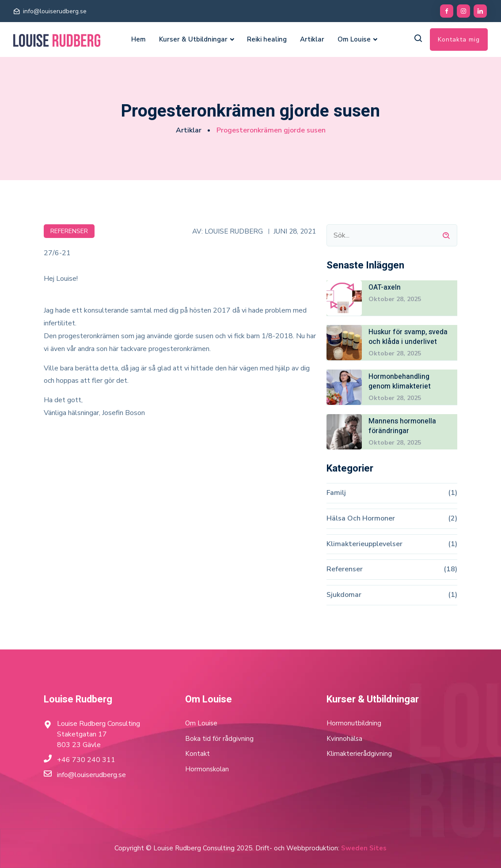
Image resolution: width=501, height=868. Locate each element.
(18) (450, 570)
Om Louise (354, 39)
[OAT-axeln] (344, 298)
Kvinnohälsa (344, 739)
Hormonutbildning (354, 723)
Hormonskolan (207, 769)
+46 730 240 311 (86, 760)
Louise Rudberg (234, 231)
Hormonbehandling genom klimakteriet (400, 381)
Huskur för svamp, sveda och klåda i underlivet (408, 337)
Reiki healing (267, 39)
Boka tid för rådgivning (219, 739)
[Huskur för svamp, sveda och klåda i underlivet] (344, 342)
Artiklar (312, 39)
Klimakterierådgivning (359, 754)
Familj (336, 493)
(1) (453, 493)
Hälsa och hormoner (361, 518)
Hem (139, 39)
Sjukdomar (344, 595)
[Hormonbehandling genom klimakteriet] (344, 387)
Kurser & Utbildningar (193, 39)
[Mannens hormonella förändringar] (344, 431)
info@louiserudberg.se (55, 11)
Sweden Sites (364, 848)
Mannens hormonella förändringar (402, 426)
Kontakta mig (459, 40)
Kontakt (197, 754)
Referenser (69, 231)
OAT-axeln (385, 287)
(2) (453, 518)
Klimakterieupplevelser (364, 544)
